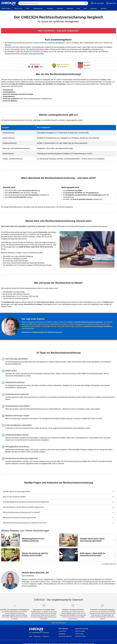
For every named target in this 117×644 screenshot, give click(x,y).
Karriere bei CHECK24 (65, 636)
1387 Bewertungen (62, 67)
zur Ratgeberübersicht (109, 564)
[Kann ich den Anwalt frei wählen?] (58, 497)
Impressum (46, 636)
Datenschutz (37, 636)
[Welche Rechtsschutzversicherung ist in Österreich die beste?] (58, 523)
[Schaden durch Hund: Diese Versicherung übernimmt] (88, 540)
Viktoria (24, 579)
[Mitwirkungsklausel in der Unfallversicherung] (29, 540)
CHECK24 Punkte (80, 636)
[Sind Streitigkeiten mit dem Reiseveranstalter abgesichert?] (58, 507)
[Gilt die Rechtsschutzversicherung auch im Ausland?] (58, 512)
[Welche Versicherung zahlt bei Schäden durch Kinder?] (29, 555)
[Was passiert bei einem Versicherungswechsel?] (58, 518)
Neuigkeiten (62, 634)
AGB (30, 636)
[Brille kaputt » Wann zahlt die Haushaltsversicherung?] (88, 555)
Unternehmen (63, 631)
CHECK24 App (79, 634)
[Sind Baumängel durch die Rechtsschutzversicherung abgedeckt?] (58, 502)
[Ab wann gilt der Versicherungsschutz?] (58, 492)
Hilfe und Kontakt (80, 631)
